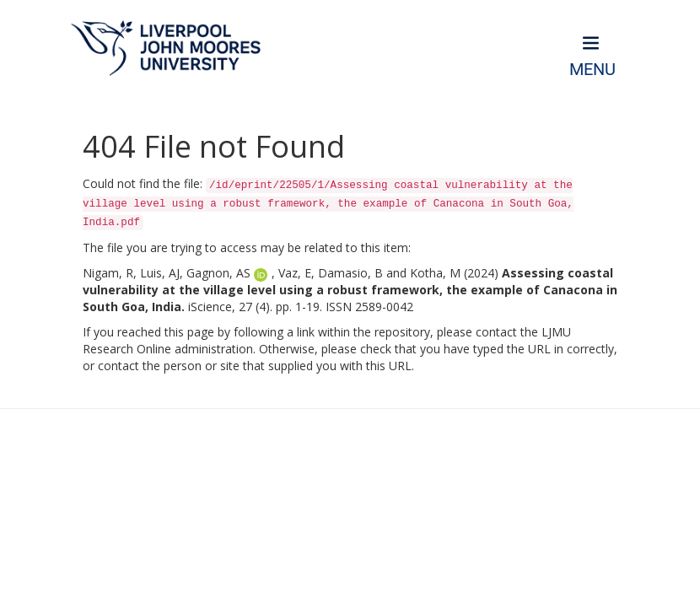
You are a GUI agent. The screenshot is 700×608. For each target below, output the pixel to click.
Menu (592, 70)
